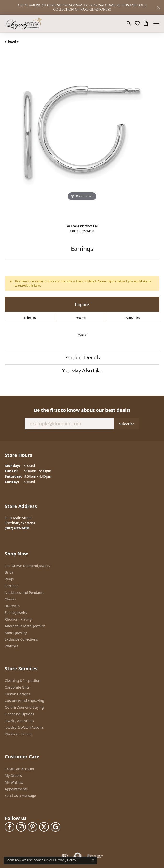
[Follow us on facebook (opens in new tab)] (10, 827)
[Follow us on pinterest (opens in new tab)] (33, 827)
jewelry (13, 42)
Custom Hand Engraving (24, 701)
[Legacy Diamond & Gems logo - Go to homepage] (23, 23)
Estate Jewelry (16, 613)
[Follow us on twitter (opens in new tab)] (44, 827)
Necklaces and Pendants (24, 592)
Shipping (30, 317)
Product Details (82, 358)
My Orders (13, 776)
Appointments (16, 789)
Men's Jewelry (16, 633)
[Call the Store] (17, 528)
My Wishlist (14, 782)
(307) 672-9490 (82, 231)
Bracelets (12, 606)
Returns (81, 317)
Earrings (11, 586)
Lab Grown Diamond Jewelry (28, 566)
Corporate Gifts (17, 687)
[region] (82, 136)
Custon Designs (17, 694)
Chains (10, 599)
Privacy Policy (66, 860)
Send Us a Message (20, 796)
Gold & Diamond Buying (24, 707)
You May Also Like (82, 371)
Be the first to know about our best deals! (82, 410)
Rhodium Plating (18, 619)
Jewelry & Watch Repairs (24, 727)
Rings (9, 579)
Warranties (133, 317)
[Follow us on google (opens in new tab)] (55, 827)
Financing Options (19, 714)
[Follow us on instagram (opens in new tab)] (21, 827)
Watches (12, 646)
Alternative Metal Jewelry (25, 626)
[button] (129, 23)
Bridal (10, 572)
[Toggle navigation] (156, 23)
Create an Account (19, 769)
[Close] (158, 7)
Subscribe (127, 424)
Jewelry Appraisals (19, 721)
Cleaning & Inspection (22, 680)
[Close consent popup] (93, 860)
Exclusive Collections (21, 639)
